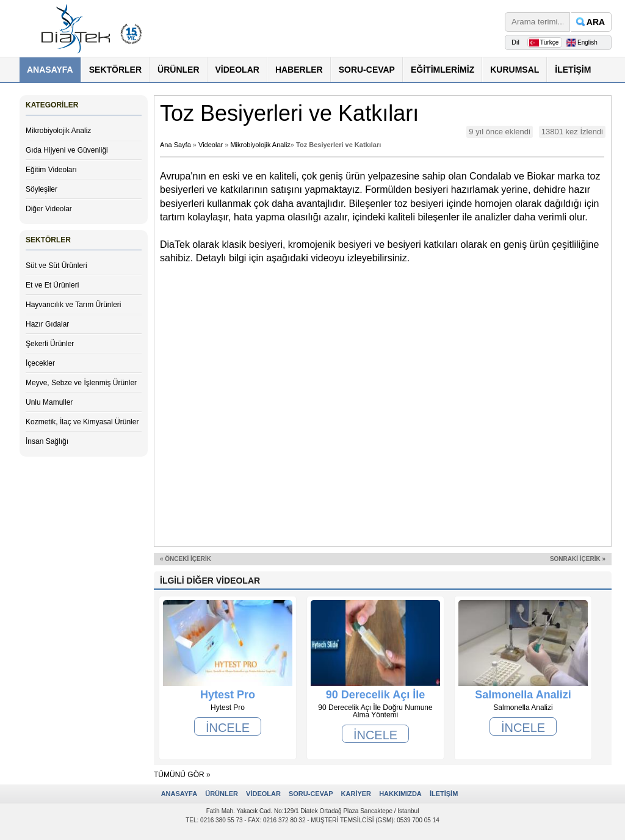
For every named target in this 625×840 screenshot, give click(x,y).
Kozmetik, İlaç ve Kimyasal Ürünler (82, 422)
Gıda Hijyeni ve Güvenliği (67, 150)
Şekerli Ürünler (50, 344)
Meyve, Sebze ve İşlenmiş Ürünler (81, 383)
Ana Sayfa (175, 145)
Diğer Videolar (49, 209)
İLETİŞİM (573, 70)
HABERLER (299, 70)
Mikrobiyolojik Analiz (58, 131)
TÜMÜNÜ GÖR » (182, 775)
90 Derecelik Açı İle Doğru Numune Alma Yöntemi (375, 695)
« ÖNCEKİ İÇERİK (186, 559)
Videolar (211, 145)
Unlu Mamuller (49, 402)
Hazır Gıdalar (47, 324)
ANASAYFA (50, 70)
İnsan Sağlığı (47, 441)
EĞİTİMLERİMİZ (443, 70)
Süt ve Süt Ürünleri (56, 266)
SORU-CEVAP (367, 70)
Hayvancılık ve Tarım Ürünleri (74, 305)
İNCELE (228, 728)
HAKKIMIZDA (400, 794)
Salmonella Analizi (523, 695)
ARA (596, 22)
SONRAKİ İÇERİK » (578, 559)
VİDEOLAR (237, 70)
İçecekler (40, 363)
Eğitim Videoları (51, 170)
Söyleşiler (42, 189)
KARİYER (356, 794)
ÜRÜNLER (178, 70)
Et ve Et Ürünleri (52, 285)
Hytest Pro (228, 695)
